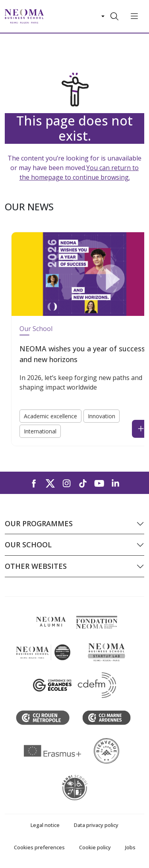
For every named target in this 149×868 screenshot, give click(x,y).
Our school (28, 545)
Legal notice (45, 825)
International (40, 431)
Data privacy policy (96, 825)
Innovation (102, 416)
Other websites (36, 566)
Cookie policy (95, 847)
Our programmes (39, 523)
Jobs (130, 847)
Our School (36, 329)
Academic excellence (50, 416)
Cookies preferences (39, 847)
